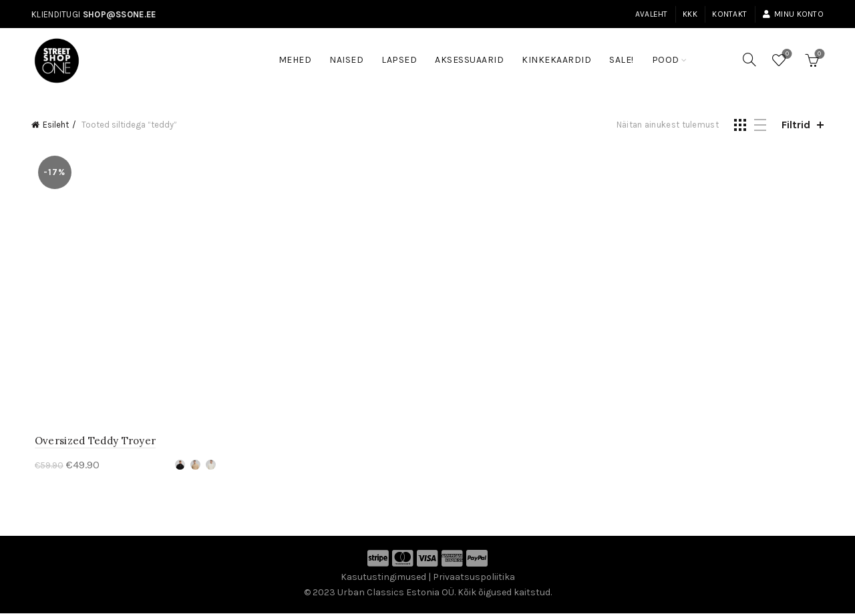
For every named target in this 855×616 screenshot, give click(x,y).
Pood (666, 60)
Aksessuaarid (469, 60)
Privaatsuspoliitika (474, 580)
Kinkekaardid (556, 60)
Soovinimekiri (786, 54)
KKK (690, 14)
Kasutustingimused (383, 580)
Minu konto (793, 14)
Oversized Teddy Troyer (92, 443)
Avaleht (652, 14)
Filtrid (796, 125)
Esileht (56, 125)
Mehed (295, 60)
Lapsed (399, 60)
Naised (346, 60)
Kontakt (729, 14)
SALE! (626, 53)
